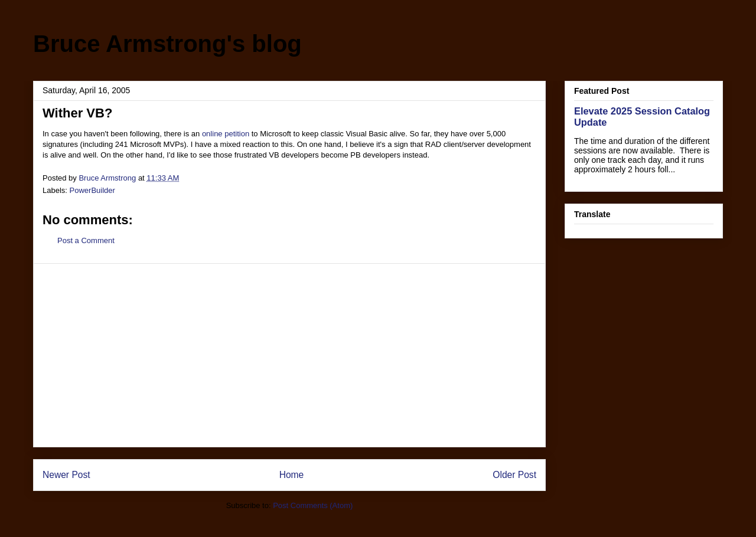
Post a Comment (86, 240)
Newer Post (66, 475)
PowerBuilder (92, 190)
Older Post (514, 475)
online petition (226, 134)
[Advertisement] (289, 355)
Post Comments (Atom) (313, 505)
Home (292, 475)
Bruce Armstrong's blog (167, 44)
